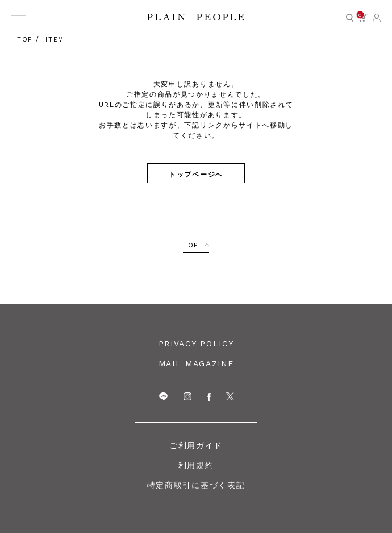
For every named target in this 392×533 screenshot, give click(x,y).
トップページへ (196, 174)
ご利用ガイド (196, 445)
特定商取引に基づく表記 (196, 485)
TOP (191, 245)
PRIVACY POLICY (196, 344)
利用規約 (196, 465)
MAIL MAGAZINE (196, 363)
